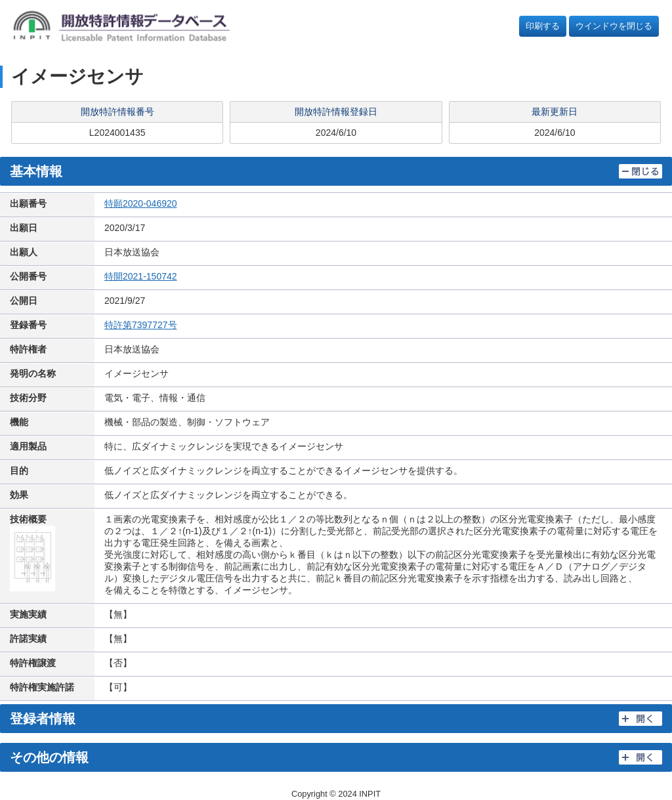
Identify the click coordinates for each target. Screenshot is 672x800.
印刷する (543, 26)
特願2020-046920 (141, 203)
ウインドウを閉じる (614, 26)
